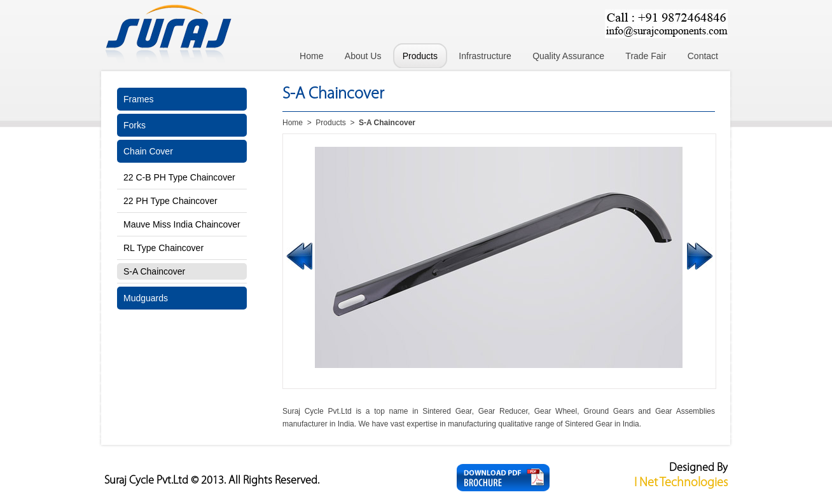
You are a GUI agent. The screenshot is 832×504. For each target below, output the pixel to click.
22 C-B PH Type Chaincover (179, 177)
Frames (138, 99)
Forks (135, 125)
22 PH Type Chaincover (170, 201)
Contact (703, 56)
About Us (363, 56)
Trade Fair (646, 56)
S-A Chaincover (154, 271)
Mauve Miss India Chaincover (182, 224)
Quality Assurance (568, 56)
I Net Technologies (681, 483)
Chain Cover (148, 151)
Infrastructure (485, 56)
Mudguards (146, 298)
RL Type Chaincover (163, 248)
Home (311, 56)
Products (420, 56)
